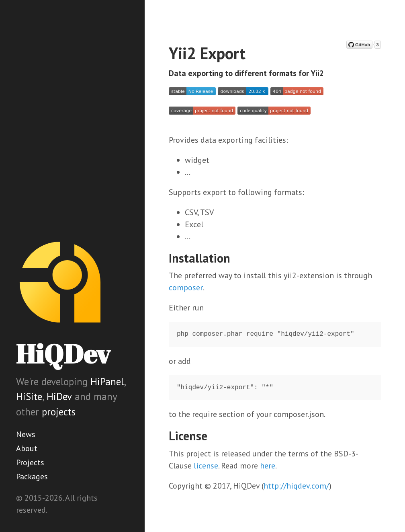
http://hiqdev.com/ (296, 486)
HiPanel (107, 382)
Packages (32, 477)
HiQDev (63, 354)
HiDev (59, 396)
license (206, 466)
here (268, 466)
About (27, 448)
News (26, 434)
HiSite (29, 396)
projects (59, 412)
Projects (30, 462)
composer (186, 288)
